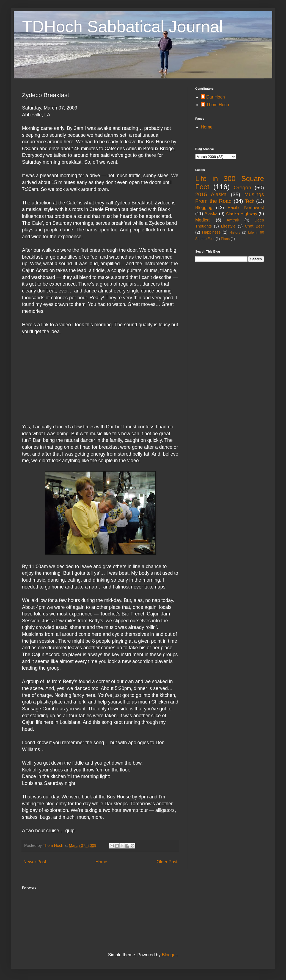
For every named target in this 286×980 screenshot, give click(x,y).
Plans (225, 239)
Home (101, 862)
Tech (250, 201)
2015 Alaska (211, 194)
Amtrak (233, 220)
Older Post (167, 862)
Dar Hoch (216, 97)
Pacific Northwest (246, 208)
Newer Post (35, 862)
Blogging (204, 208)
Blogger (169, 955)
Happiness (211, 232)
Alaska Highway (241, 214)
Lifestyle (228, 226)
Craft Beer (254, 226)
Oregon (242, 187)
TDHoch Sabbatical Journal (122, 27)
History (235, 232)
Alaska (211, 214)
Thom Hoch (218, 105)
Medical (203, 220)
